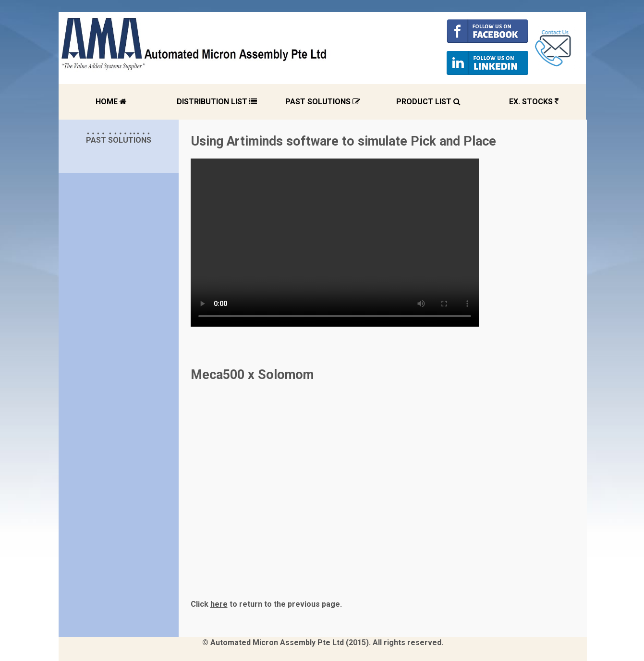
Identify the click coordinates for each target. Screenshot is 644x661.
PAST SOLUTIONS (323, 102)
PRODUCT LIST (428, 102)
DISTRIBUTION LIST (217, 102)
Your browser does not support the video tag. (335, 243)
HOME (111, 102)
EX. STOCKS (534, 102)
